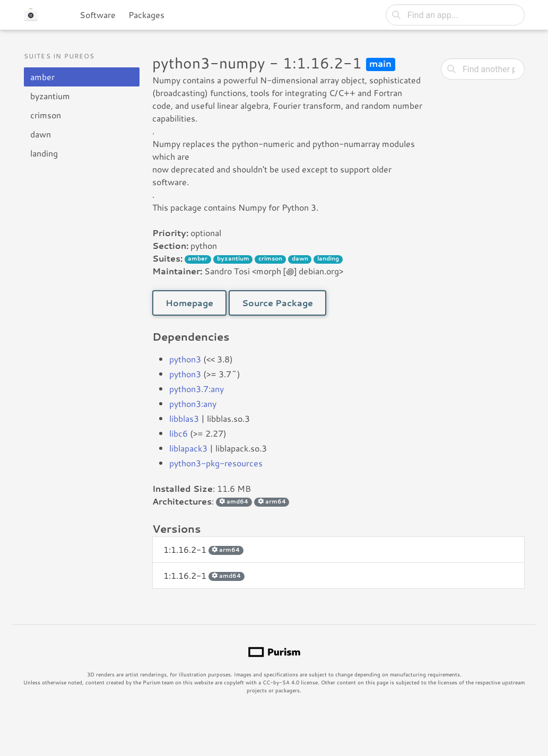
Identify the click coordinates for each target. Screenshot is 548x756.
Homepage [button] (189, 303)
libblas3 (184, 418)
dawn (41, 134)
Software (98, 15)
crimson (46, 115)
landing (44, 153)
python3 (185, 359)
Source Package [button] (277, 303)
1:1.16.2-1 (203, 549)
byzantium (50, 96)
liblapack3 (188, 448)
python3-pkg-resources (216, 463)
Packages (146, 15)
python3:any (193, 403)
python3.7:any (197, 389)
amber (42, 77)
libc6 (179, 433)
